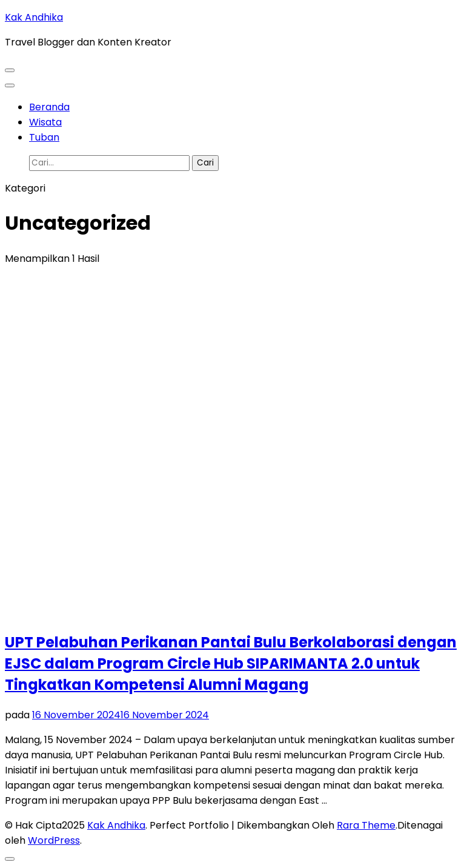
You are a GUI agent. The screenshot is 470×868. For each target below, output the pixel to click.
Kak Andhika (34, 17)
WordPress (54, 840)
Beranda (49, 107)
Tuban (44, 137)
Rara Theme (366, 825)
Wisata (45, 122)
